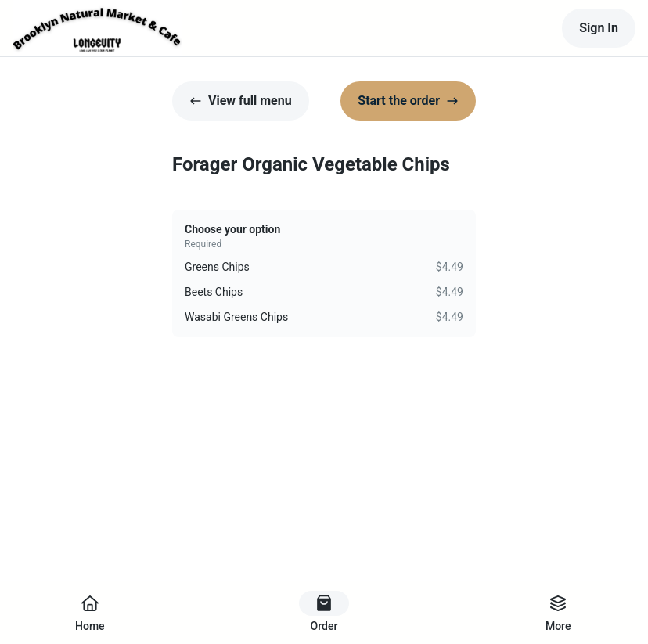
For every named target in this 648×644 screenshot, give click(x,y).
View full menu (241, 101)
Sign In (599, 28)
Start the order (408, 101)
